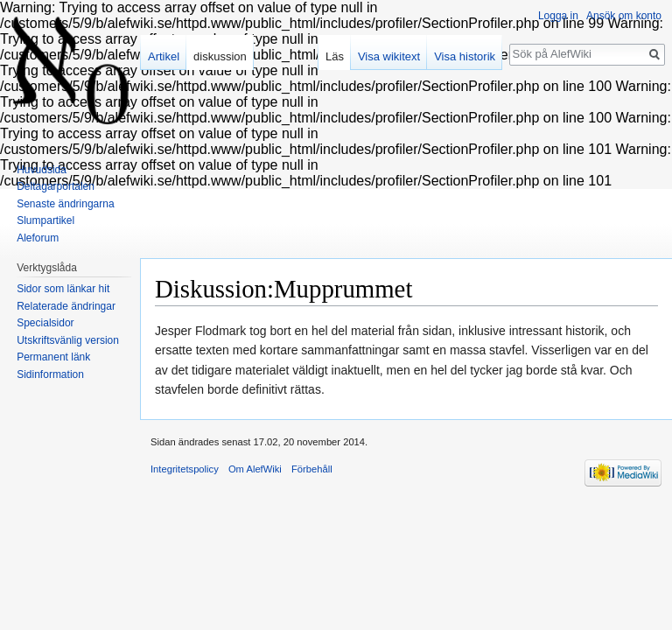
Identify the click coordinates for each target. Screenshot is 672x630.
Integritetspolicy (185, 469)
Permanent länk (53, 357)
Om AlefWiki (255, 469)
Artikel (164, 56)
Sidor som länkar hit (63, 289)
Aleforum (38, 238)
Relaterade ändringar (66, 306)
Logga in (558, 16)
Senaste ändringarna (65, 204)
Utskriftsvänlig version (68, 340)
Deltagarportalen (56, 186)
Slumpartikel (45, 220)
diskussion (220, 56)
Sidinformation (50, 374)
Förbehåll (312, 469)
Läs (335, 56)
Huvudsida (42, 170)
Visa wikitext (389, 56)
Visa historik (465, 56)
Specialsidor (45, 323)
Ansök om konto (624, 16)
